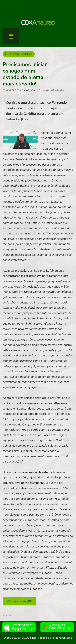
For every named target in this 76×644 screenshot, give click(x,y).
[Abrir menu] (11, 36)
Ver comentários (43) (19, 601)
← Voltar (8, 616)
